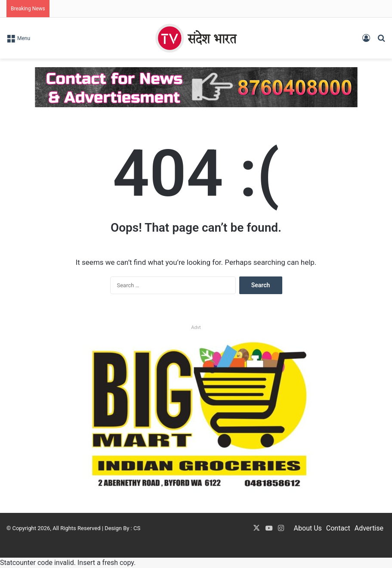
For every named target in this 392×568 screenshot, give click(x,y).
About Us (308, 528)
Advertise (369, 528)
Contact (338, 528)
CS (137, 528)
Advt (196, 327)
